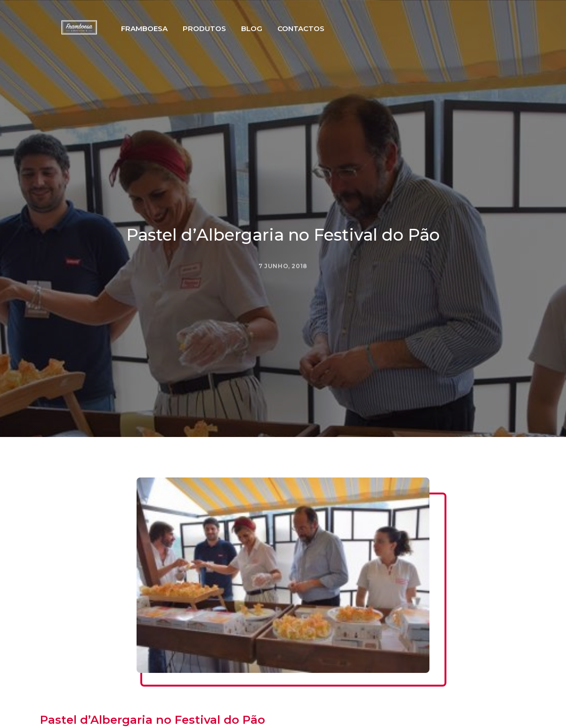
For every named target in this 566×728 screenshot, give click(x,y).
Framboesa (164, 44)
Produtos (224, 44)
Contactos (320, 44)
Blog (271, 44)
